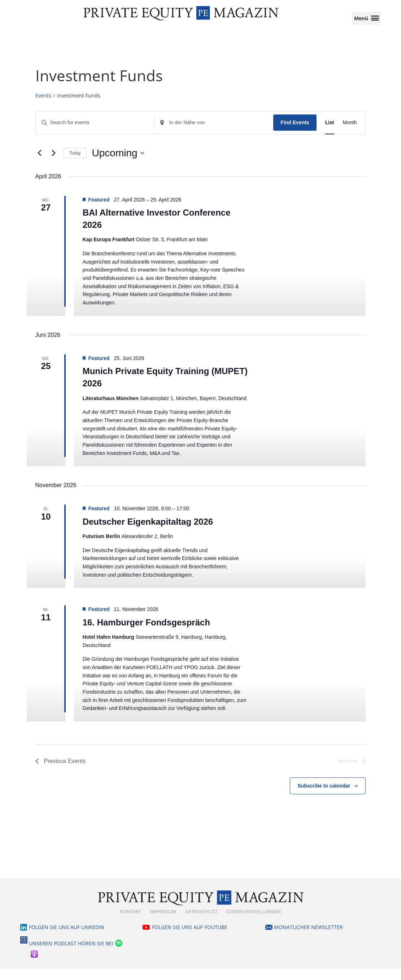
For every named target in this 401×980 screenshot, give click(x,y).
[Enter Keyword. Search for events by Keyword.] (95, 134)
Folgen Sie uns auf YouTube (190, 938)
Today (75, 164)
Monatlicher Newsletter (308, 938)
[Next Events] (54, 164)
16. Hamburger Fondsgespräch (146, 634)
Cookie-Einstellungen (253, 923)
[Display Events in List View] (330, 134)
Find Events (295, 134)
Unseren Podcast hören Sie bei (71, 955)
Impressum (163, 923)
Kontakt (131, 923)
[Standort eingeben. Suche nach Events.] (214, 134)
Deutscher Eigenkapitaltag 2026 (148, 533)
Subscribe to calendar (324, 797)
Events (43, 107)
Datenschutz (201, 923)
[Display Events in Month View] (350, 134)
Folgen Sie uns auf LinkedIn (67, 938)
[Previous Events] (40, 164)
